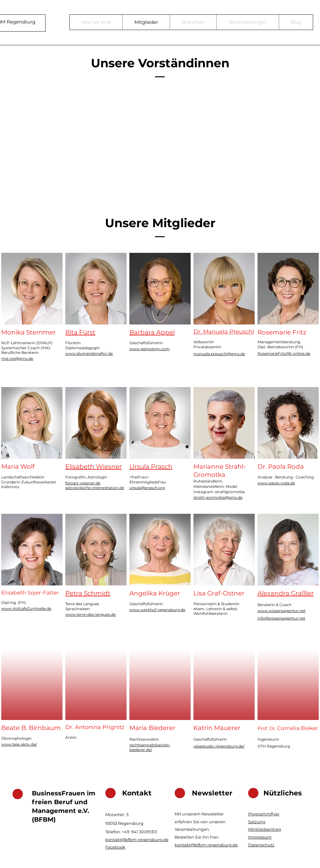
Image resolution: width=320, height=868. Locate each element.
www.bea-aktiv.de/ (19, 744)
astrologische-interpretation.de (95, 488)
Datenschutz (261, 845)
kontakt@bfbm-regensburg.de (137, 840)
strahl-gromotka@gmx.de (218, 497)
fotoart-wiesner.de (83, 483)
